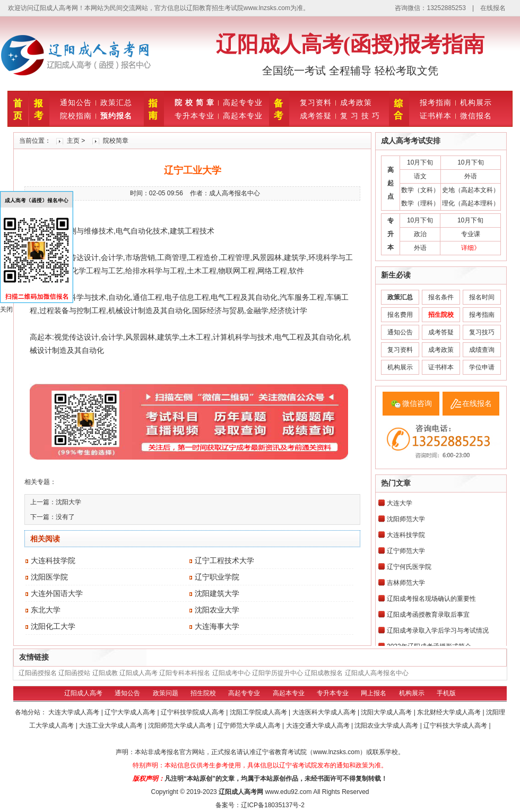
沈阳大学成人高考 (387, 712)
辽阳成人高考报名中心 (377, 673)
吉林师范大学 (406, 583)
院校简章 (116, 141)
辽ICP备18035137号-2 (273, 805)
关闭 (6, 309)
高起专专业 (243, 102)
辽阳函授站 (74, 673)
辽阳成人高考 (138, 673)
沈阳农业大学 (217, 610)
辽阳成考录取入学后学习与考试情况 (438, 630)
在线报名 (493, 8)
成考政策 (356, 102)
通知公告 (76, 102)
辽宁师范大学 (406, 551)
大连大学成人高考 (75, 712)
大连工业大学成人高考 (112, 725)
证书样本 (436, 116)
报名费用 (400, 315)
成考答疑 (316, 116)
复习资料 (316, 102)
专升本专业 (194, 116)
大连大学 (400, 503)
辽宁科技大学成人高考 (456, 725)
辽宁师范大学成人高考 (250, 725)
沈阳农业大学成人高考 (387, 725)
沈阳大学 (68, 502)
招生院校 (203, 693)
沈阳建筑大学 (217, 593)
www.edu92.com (288, 792)
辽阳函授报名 (38, 673)
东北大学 (46, 610)
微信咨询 (417, 403)
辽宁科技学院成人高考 (193, 712)
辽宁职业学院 (217, 577)
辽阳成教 (105, 673)
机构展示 (476, 102)
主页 (73, 141)
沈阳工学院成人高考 (259, 712)
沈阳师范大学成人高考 (181, 725)
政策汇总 (116, 102)
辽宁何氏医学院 (409, 567)
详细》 (471, 248)
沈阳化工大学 (53, 626)
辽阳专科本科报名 (185, 673)
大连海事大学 (217, 626)
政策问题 (166, 693)
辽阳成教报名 (324, 673)
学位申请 (482, 367)
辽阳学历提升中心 (278, 673)
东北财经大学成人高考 (450, 712)
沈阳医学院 (49, 577)
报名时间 (482, 297)
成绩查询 (482, 350)
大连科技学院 (53, 560)
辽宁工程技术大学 (224, 560)
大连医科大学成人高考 (325, 712)
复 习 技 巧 (360, 116)
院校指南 (76, 116)
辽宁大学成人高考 (131, 712)
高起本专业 (243, 116)
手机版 (446, 693)
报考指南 (436, 102)
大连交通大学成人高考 (319, 725)
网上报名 (374, 693)
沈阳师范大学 (406, 519)
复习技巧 (482, 332)
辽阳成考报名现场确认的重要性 (431, 599)
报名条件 (441, 297)
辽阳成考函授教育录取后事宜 (428, 615)
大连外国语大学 (57, 593)
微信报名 (476, 116)
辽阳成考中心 (231, 673)
